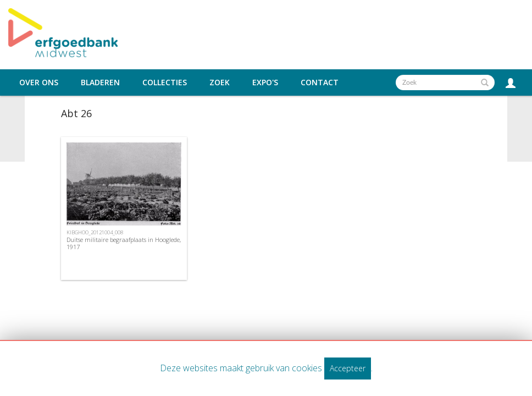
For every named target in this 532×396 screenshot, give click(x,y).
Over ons (39, 82)
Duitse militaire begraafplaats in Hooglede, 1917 (124, 243)
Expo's (265, 82)
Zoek (220, 82)
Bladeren (100, 82)
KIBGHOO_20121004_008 (95, 232)
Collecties (165, 82)
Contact (320, 82)
